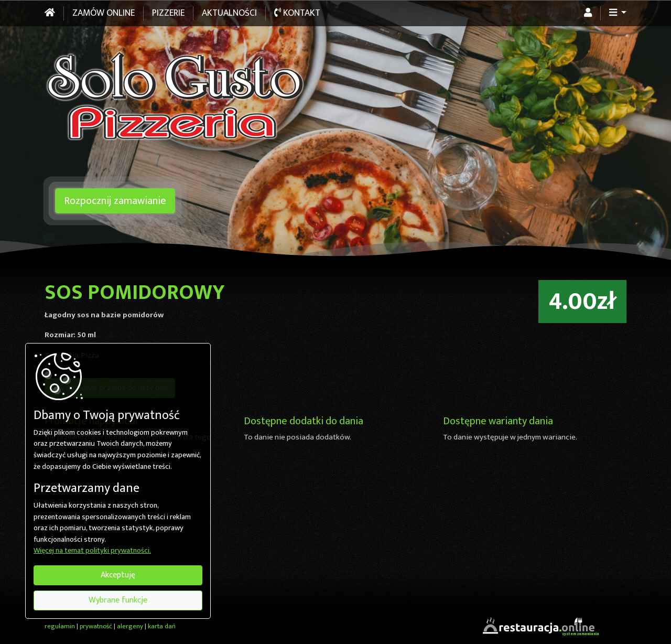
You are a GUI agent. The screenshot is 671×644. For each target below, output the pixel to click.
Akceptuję (118, 575)
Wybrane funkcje (118, 600)
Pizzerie (168, 13)
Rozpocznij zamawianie (115, 201)
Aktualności (229, 13)
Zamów (104, 13)
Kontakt (297, 13)
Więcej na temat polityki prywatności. (92, 551)
